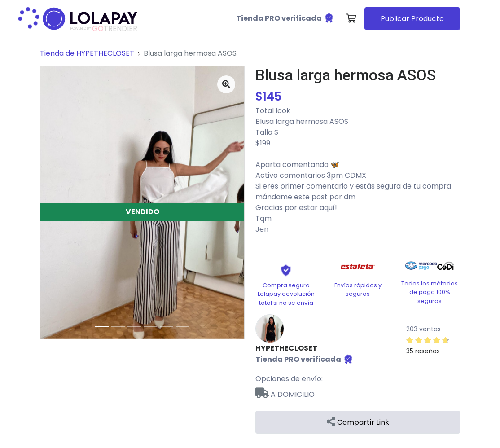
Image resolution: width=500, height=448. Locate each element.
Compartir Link (358, 422)
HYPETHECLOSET (286, 348)
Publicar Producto (412, 19)
